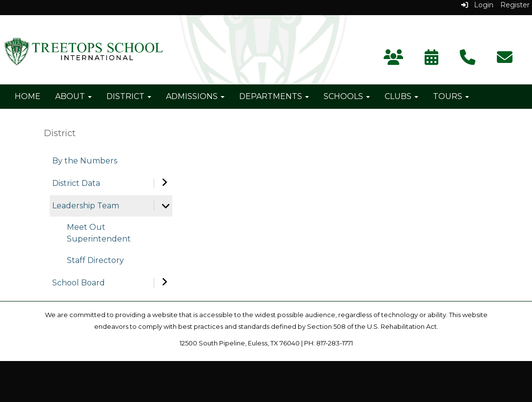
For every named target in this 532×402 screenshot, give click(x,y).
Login (477, 5)
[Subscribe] (505, 60)
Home (28, 96)
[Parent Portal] (393, 60)
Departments (274, 96)
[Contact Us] (468, 60)
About (73, 96)
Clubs (401, 96)
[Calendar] (431, 60)
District (129, 96)
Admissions (195, 96)
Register (515, 5)
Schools (347, 96)
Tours (451, 96)
